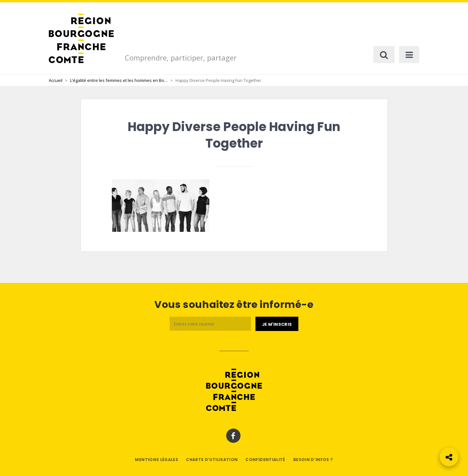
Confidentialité (265, 460)
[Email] (210, 324)
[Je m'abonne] (277, 324)
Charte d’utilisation (212, 460)
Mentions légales (156, 460)
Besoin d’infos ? (313, 460)
